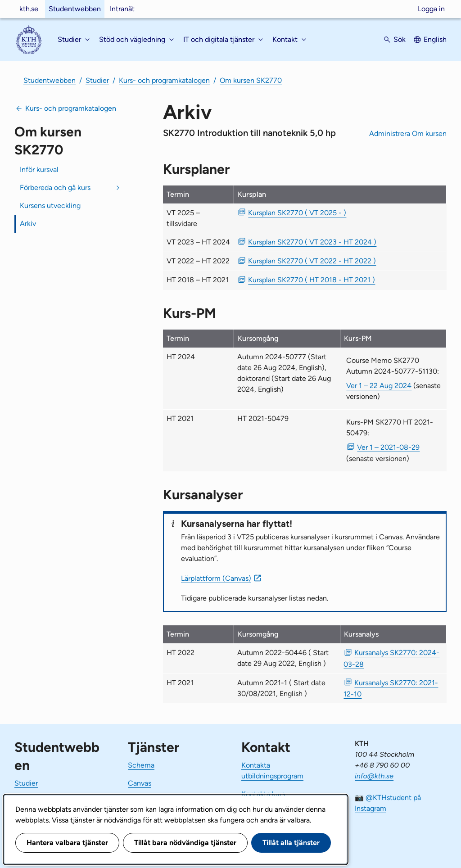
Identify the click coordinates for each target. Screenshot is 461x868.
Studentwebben (75, 9)
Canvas (140, 783)
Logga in (431, 9)
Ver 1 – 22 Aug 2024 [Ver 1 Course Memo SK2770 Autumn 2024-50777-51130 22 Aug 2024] (379, 386)
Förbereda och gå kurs (55, 188)
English (435, 39)
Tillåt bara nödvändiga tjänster (185, 843)
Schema (141, 765)
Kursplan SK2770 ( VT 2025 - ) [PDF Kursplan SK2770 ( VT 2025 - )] (297, 213)
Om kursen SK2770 (251, 80)
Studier (97, 80)
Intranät (122, 9)
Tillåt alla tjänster (291, 843)
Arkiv (28, 224)
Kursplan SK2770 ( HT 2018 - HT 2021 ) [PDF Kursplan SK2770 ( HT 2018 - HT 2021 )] (312, 280)
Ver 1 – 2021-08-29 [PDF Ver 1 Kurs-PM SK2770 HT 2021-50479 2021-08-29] (388, 447)
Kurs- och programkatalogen (164, 80)
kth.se (29, 9)
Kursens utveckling (50, 206)
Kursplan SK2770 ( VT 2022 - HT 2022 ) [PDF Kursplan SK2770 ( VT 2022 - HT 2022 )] (312, 261)
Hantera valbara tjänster (67, 843)
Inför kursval (39, 170)
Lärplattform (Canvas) (216, 578)
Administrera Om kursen (408, 133)
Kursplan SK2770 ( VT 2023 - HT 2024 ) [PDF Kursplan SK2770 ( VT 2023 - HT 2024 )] (312, 242)
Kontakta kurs (263, 794)
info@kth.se (374, 776)
